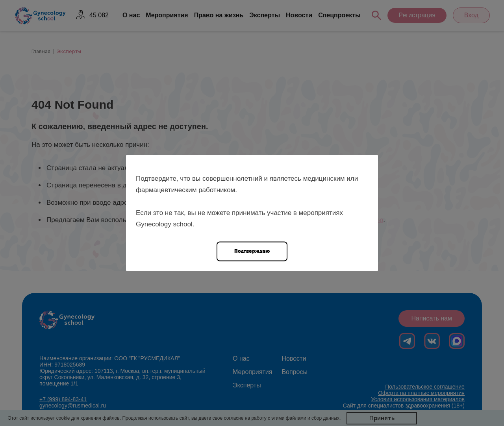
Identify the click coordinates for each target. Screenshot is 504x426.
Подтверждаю (252, 251)
